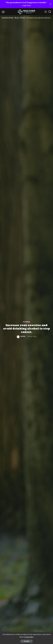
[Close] (50, 4)
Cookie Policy (29, 637)
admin (23, 336)
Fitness (26, 322)
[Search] (50, 12)
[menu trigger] (4, 12)
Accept (26, 641)
